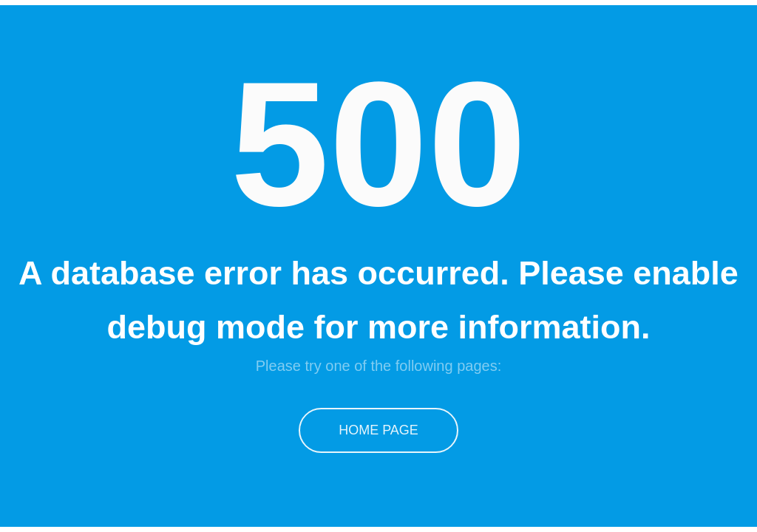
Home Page (378, 430)
